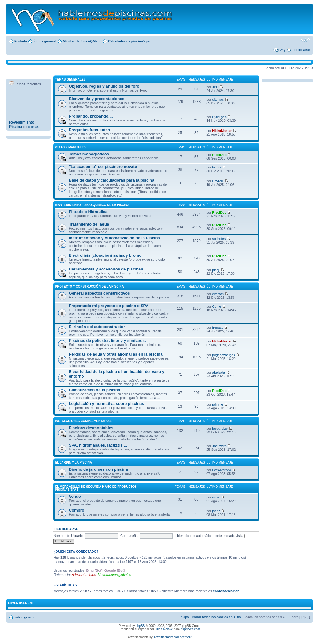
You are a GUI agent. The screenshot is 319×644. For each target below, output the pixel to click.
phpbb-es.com (190, 629)
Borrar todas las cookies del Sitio (216, 617)
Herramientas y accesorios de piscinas (106, 269)
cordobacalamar (226, 591)
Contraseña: (129, 536)
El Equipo (181, 617)
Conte (217, 306)
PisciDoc (219, 155)
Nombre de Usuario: (68, 536)
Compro (76, 510)
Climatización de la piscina (94, 390)
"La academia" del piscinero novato (103, 166)
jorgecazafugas (224, 355)
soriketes (219, 239)
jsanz (216, 511)
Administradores (84, 575)
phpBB (140, 626)
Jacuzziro (219, 446)
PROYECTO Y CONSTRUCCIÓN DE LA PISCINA (89, 286)
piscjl (216, 270)
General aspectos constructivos (99, 293)
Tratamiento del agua (89, 224)
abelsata (219, 372)
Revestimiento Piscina (22, 127)
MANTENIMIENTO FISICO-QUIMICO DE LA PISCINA (92, 205)
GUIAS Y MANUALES (70, 147)
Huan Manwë (164, 629)
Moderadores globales (114, 575)
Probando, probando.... (91, 116)
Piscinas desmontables (91, 428)
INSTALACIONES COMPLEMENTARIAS (83, 421)
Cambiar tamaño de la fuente (305, 40)
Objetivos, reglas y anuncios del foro (104, 86)
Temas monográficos (89, 154)
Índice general (45, 41)
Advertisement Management (172, 637)
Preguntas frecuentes (89, 130)
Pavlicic (218, 181)
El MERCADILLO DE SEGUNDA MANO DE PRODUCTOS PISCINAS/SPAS (96, 488)
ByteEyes (219, 117)
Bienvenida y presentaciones (96, 99)
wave (216, 497)
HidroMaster (222, 131)
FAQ (282, 50)
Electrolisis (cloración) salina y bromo (105, 255)
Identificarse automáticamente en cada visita (213, 536)
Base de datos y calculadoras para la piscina (111, 180)
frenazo (218, 327)
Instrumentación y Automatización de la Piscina (114, 238)
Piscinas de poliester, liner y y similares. (107, 340)
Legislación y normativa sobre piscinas (106, 404)
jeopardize (220, 429)
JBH (215, 87)
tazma (217, 167)
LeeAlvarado (222, 470)
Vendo (75, 496)
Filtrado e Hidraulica (88, 212)
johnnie (217, 404)
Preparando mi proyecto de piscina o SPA (109, 306)
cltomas (218, 99)
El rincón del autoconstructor (97, 327)
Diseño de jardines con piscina (98, 469)
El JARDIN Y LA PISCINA (73, 463)
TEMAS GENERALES (70, 80)
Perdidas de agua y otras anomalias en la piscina (116, 354)
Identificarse (301, 50)
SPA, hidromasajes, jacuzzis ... (98, 445)
